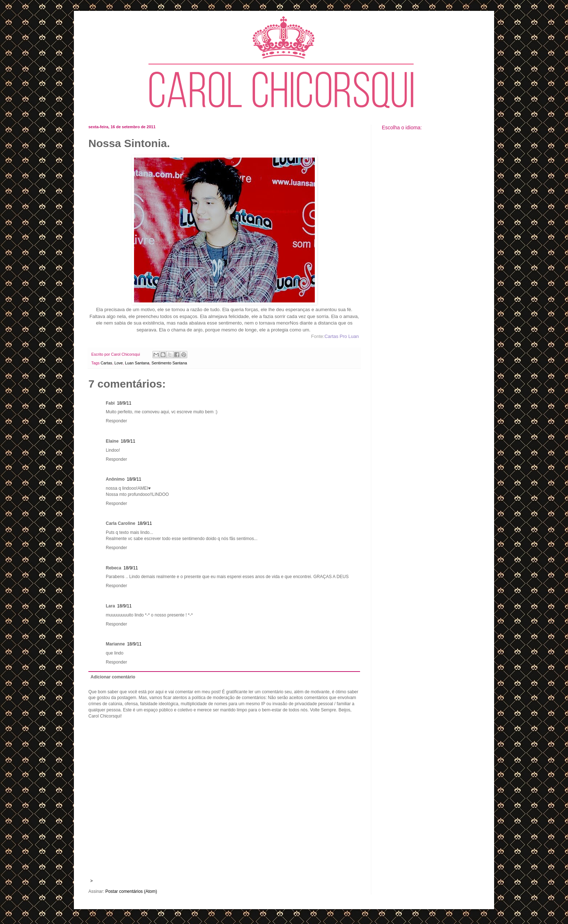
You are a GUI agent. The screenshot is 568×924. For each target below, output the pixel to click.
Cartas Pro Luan (342, 336)
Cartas (106, 363)
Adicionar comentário (113, 677)
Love (119, 363)
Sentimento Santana (169, 363)
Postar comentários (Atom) (131, 891)
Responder (116, 421)
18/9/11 (124, 403)
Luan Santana (137, 363)
